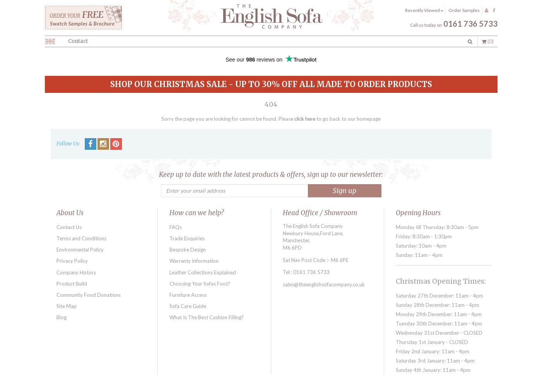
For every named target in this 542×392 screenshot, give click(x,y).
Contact (78, 41)
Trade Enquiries (187, 238)
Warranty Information (194, 261)
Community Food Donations (89, 295)
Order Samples (464, 10)
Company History (76, 272)
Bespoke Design (188, 250)
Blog (62, 317)
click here (305, 119)
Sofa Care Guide (188, 306)
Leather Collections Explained (203, 272)
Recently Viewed (424, 10)
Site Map (67, 306)
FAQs (176, 227)
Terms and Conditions (81, 238)
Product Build (72, 284)
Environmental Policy (80, 250)
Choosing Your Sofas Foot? (200, 284)
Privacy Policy (72, 261)
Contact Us (69, 227)
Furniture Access (188, 295)
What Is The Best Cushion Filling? (207, 317)
